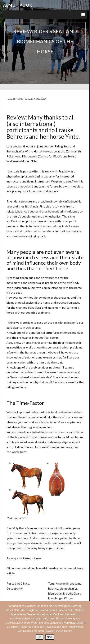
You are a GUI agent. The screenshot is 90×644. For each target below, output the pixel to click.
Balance (53, 588)
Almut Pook (18, 5)
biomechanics (69, 588)
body (69, 593)
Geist (77, 593)
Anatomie (62, 583)
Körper (68, 598)
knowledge (55, 598)
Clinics (25, 583)
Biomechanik (56, 593)
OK (39, 637)
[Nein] (85, 623)
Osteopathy (15, 588)
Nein (50, 637)
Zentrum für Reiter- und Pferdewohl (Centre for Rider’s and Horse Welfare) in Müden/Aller (44, 156)
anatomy (75, 583)
